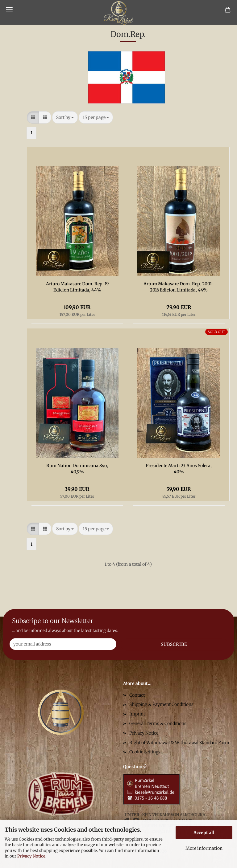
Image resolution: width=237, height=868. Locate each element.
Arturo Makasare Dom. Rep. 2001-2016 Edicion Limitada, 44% (179, 287)
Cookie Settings (145, 752)
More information (204, 848)
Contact (137, 695)
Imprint (137, 714)
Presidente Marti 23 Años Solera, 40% (179, 469)
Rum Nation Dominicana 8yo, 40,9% (77, 469)
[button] (33, 117)
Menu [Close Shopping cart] (9, 9)
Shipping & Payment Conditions (161, 704)
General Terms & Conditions (158, 723)
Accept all (204, 833)
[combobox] (65, 117)
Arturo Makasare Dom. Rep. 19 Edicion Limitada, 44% (77, 287)
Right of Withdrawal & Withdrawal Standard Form (179, 743)
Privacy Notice (31, 856)
